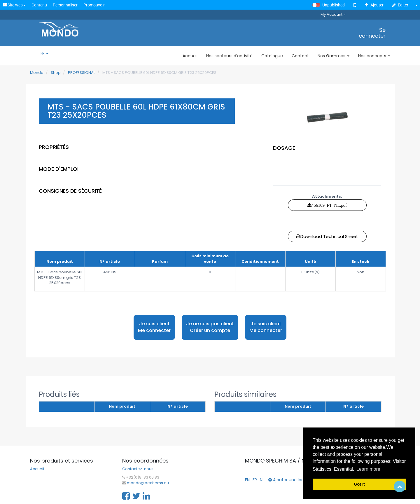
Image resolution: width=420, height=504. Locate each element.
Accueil (37, 469)
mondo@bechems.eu (148, 483)
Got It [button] (359, 484)
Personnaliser (65, 5)
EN (247, 480)
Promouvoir (94, 5)
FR (44, 53)
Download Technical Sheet (327, 236)
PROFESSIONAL (82, 73)
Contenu (39, 5)
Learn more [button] (368, 469)
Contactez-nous (138, 469)
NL (262, 480)
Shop (56, 73)
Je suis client (154, 327)
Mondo (37, 73)
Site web (14, 5)
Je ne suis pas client (210, 327)
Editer (400, 5)
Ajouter (374, 5)
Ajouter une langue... (291, 480)
